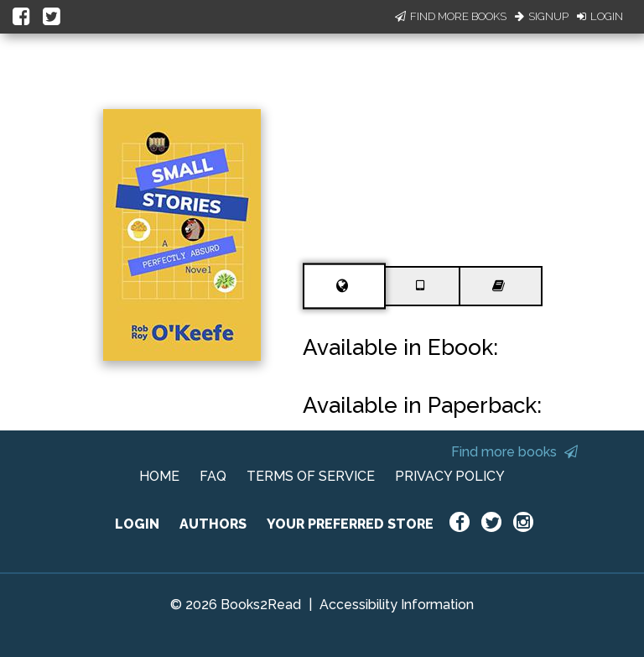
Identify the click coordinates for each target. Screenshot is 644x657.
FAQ (213, 476)
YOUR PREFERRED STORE (350, 524)
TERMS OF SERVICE (311, 476)
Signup (542, 16)
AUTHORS (213, 524)
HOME (159, 476)
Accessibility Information (397, 605)
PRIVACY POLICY (450, 476)
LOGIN (137, 524)
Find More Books (451, 16)
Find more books (514, 452)
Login (600, 16)
